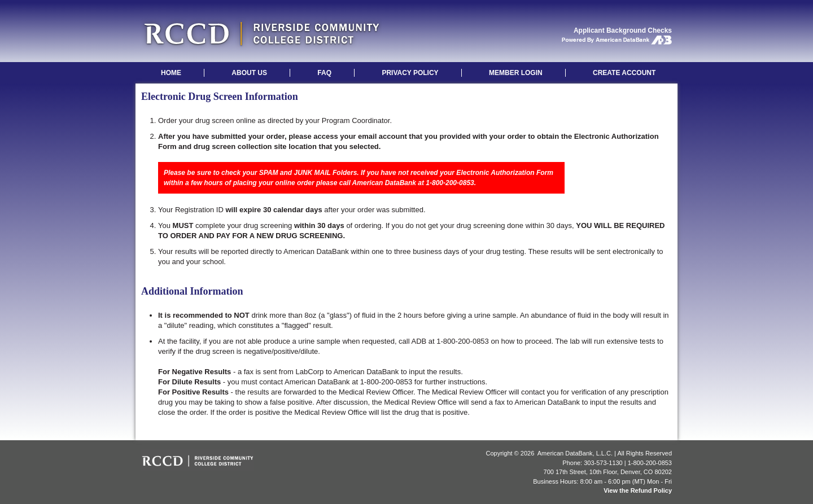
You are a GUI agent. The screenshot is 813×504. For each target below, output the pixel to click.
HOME (171, 73)
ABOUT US (249, 73)
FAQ (324, 73)
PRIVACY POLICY (410, 73)
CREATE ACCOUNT (624, 73)
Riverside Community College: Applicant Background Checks (261, 34)
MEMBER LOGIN (516, 73)
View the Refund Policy (638, 490)
